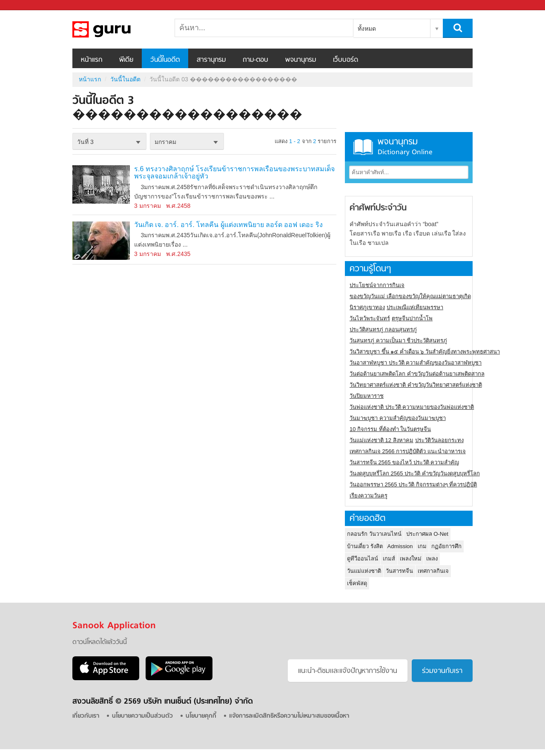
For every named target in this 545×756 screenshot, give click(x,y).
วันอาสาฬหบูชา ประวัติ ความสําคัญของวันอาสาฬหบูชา (416, 363)
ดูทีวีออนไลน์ (363, 559)
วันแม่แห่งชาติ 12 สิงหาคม (381, 440)
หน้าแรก (92, 60)
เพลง (432, 559)
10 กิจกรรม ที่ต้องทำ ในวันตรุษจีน (390, 429)
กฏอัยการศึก (446, 546)
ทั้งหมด (367, 29)
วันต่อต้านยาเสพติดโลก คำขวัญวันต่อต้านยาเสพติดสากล (417, 374)
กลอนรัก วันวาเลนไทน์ (374, 534)
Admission (400, 546)
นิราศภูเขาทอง (367, 307)
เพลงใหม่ (411, 559)
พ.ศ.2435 (178, 254)
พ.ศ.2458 (178, 206)
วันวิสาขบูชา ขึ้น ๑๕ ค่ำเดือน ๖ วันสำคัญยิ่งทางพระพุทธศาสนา (425, 352)
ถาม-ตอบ (255, 60)
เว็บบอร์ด (346, 60)
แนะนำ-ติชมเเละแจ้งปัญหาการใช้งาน (348, 671)
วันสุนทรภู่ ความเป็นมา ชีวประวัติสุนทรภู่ (398, 341)
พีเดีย (126, 60)
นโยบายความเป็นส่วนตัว (142, 716)
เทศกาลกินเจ (433, 571)
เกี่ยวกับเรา (86, 716)
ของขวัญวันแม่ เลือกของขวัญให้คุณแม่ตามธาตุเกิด (410, 296)
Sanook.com (26, 5)
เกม (422, 546)
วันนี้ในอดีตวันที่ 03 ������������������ (117, 29)
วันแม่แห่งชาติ (364, 571)
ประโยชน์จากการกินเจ (377, 285)
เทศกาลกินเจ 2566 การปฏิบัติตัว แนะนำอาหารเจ (408, 451)
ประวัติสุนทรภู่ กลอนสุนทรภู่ (383, 329)
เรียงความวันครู (369, 496)
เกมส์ (389, 559)
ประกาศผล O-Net (427, 534)
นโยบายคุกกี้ (201, 716)
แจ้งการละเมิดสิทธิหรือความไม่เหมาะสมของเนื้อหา (289, 716)
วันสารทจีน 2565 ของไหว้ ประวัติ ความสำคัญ (404, 462)
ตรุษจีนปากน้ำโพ (412, 318)
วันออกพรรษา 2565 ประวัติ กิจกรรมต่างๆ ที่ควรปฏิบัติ (413, 484)
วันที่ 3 (85, 142)
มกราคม (165, 142)
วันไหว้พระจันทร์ (370, 318)
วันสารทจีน (399, 571)
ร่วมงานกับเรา (442, 671)
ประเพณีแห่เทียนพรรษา (415, 307)
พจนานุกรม (301, 60)
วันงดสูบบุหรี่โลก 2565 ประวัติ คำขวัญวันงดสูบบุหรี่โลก (415, 473)
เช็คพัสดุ (357, 583)
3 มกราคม (148, 206)
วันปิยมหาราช (367, 396)
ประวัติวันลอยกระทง (439, 440)
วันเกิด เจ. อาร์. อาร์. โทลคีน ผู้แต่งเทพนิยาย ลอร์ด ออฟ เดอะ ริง (228, 225)
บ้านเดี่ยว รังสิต (365, 546)
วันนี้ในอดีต (165, 60)
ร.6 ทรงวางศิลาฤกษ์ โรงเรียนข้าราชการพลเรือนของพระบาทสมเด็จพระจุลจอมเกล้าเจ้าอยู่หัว (234, 173)
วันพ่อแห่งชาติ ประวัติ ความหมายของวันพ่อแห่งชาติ (412, 407)
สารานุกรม (211, 60)
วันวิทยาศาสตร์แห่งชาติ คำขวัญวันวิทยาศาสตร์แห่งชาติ (416, 385)
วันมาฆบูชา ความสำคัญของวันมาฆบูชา (398, 418)
